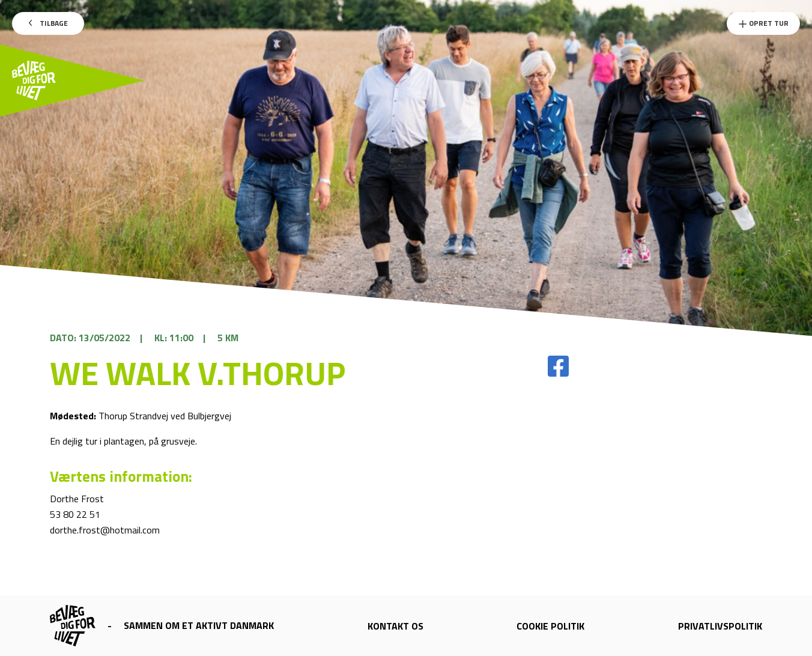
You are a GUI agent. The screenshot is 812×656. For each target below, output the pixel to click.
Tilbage (48, 23)
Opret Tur (763, 23)
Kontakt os (395, 626)
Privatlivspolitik (720, 626)
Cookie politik (550, 626)
